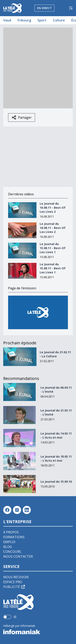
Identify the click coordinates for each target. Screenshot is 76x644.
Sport (42, 20)
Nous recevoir (16, 577)
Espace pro (13, 582)
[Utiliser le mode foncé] (15, 617)
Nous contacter (18, 556)
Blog (8, 547)
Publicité (14, 587)
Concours (12, 552)
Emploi (9, 542)
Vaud (7, 20)
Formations (14, 537)
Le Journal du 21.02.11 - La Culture (55, 354)
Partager (22, 117)
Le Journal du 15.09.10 (56, 482)
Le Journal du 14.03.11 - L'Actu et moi (56, 435)
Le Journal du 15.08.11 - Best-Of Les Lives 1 (53, 248)
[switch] (7, 617)
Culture (59, 20)
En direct (44, 8)
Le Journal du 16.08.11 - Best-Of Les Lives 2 (53, 208)
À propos (11, 532)
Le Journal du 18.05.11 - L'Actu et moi (56, 458)
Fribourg (24, 20)
